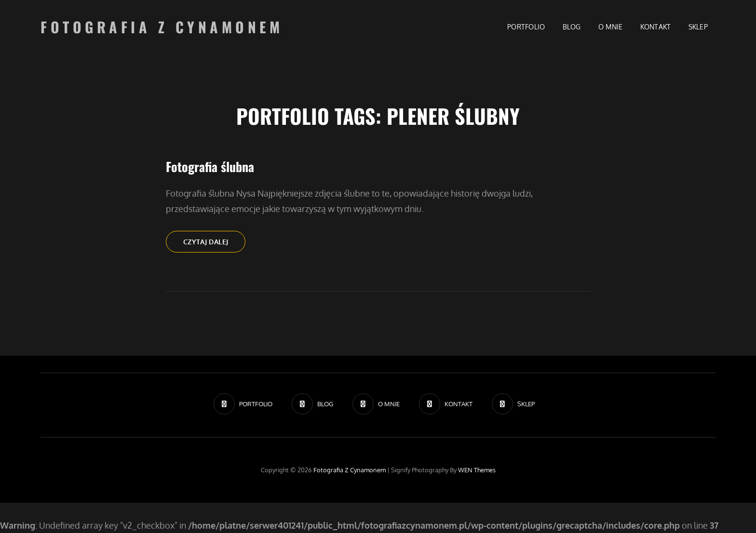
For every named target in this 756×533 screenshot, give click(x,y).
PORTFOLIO (526, 27)
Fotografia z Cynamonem (162, 27)
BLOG (572, 27)
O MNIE (611, 27)
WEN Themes (477, 470)
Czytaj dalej (214, 244)
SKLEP (698, 27)
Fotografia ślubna (210, 167)
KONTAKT (656, 27)
